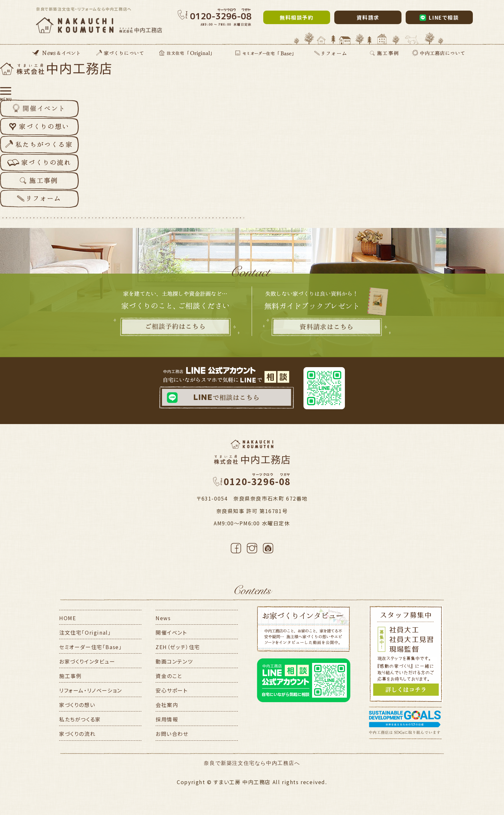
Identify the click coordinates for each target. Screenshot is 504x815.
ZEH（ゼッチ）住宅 (178, 647)
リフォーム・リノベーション (91, 690)
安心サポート (172, 690)
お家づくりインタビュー (87, 661)
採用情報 (167, 719)
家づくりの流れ (77, 734)
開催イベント (171, 632)
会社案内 (167, 705)
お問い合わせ (172, 734)
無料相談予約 (297, 17)
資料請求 (368, 17)
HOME (67, 618)
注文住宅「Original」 (85, 632)
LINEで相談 (439, 17)
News (163, 618)
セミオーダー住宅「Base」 (90, 647)
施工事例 (70, 676)
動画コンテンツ (174, 661)
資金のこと (169, 676)
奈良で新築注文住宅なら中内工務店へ (252, 763)
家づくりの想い (77, 705)
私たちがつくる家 (80, 719)
